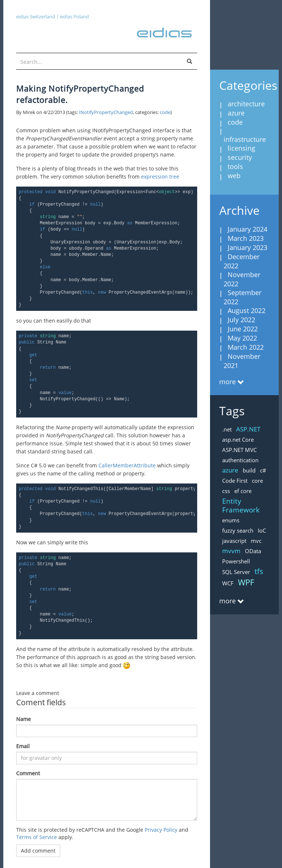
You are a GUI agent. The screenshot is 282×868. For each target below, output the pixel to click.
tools (235, 166)
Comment (28, 773)
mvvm (231, 551)
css (226, 491)
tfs (259, 571)
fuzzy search (238, 530)
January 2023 (247, 247)
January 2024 (247, 229)
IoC (262, 530)
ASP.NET (248, 429)
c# (263, 470)
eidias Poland (74, 16)
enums (231, 520)
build (249, 470)
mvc (256, 541)
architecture (246, 104)
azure (236, 113)
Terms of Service (37, 837)
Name (23, 719)
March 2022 (246, 347)
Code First (235, 481)
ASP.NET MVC (239, 450)
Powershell (236, 561)
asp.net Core (238, 439)
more (227, 382)
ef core (243, 491)
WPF (246, 582)
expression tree (160, 176)
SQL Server (236, 572)
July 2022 (241, 320)
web (234, 176)
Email (23, 746)
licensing (241, 148)
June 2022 (243, 329)
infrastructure (245, 139)
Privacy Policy (161, 830)
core (257, 481)
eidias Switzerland (36, 16)
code (165, 112)
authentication (240, 460)
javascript (234, 541)
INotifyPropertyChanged (106, 112)
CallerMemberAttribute (127, 465)
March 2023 (246, 238)
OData (253, 551)
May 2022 (242, 338)
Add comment (38, 851)
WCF (228, 583)
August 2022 (247, 310)
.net (227, 429)
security (240, 157)
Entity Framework (241, 505)
